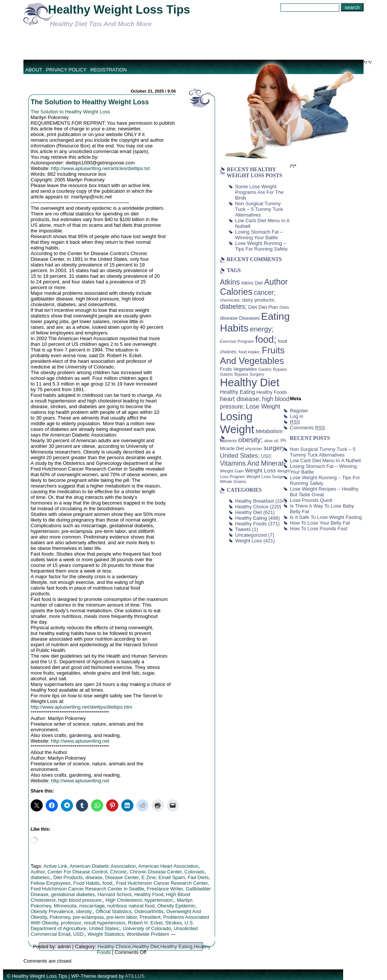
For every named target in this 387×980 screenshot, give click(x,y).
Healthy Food (149, 894)
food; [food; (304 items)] (266, 339)
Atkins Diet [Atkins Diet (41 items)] (252, 283)
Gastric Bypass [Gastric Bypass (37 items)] (273, 369)
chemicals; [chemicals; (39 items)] (230, 300)
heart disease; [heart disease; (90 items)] (240, 399)
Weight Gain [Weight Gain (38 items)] (232, 471)
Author (38, 872)
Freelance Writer (165, 889)
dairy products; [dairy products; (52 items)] (259, 300)
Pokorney (60, 917)
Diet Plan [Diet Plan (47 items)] (268, 307)
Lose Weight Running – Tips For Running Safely (261, 246)
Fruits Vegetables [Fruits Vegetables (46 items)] (238, 369)
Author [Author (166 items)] (276, 282)
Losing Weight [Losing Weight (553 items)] (237, 423)
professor (71, 923)
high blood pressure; (80, 900)
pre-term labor (122, 917)
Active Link (55, 866)
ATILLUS (135, 976)
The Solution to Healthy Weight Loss (90, 102)
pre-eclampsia (88, 917)
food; (108, 883)
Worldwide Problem (148, 934)
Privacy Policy (66, 70)
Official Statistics (114, 911)
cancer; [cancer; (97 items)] (265, 293)
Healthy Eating (176, 947)
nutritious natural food (131, 906)
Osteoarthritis (149, 911)
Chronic (118, 872)
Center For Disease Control (77, 872)
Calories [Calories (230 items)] (236, 292)
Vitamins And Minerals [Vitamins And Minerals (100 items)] (253, 463)
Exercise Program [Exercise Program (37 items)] (237, 341)
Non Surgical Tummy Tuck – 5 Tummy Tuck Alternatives (259, 209)
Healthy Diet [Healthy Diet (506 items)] (250, 382)
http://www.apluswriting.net (80, 741)
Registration (109, 70)
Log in (296, 416)
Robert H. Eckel (145, 923)
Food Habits (87, 883)
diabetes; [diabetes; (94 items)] (233, 307)
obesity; (84, 911)
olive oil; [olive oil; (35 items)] (272, 441)
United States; (105, 928)
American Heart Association (169, 866)
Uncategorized (251, 535)
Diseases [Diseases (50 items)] (250, 318)
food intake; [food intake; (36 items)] (250, 352)
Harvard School (115, 894)
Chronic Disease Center (156, 872)
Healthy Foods (251, 524)
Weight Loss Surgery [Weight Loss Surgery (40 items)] (267, 476)
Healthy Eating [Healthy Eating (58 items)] (238, 392)
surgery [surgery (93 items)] (274, 448)
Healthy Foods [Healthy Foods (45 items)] (272, 392)
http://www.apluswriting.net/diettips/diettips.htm (81, 707)
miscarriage (92, 906)
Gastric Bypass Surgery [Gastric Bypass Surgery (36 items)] (242, 374)
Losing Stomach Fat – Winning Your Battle (259, 235)
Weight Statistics (106, 934)
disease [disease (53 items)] (229, 318)
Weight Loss (248, 541)
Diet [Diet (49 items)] (253, 307)
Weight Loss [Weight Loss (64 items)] (260, 471)
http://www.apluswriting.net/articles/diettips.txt (100, 168)
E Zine (149, 877)
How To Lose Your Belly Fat (320, 523)
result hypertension (105, 923)
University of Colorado (147, 928)
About (34, 70)
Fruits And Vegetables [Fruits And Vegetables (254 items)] (252, 355)
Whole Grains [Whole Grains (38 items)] (233, 481)
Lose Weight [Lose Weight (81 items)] (263, 406)
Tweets (243, 529)
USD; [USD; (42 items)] (267, 456)
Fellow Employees (51, 883)
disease (94, 877)
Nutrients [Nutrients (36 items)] (228, 441)
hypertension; (159, 900)
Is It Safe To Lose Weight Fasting (326, 517)
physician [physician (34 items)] (254, 449)
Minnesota (65, 906)
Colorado (194, 872)
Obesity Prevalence (52, 911)
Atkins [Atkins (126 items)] (230, 282)
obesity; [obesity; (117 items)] (250, 440)
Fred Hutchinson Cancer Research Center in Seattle (87, 889)
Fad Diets (198, 877)
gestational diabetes (73, 894)
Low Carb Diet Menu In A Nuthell (325, 461)
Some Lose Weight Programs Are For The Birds (259, 192)
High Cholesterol (124, 900)
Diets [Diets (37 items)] (284, 307)
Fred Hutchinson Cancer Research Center (162, 883)
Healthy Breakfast (255, 501)
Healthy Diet (146, 947)
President (150, 917)
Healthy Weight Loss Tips (119, 10)
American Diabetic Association (103, 866)
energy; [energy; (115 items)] (262, 329)
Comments (307, 428)
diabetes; (41, 877)
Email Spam (172, 877)
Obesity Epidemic (176, 906)
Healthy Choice (114, 947)
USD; (79, 934)
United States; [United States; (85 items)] (240, 456)
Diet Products (68, 877)
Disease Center (122, 877)
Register (299, 411)
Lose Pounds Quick (311, 500)
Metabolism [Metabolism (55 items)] (269, 431)
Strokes (173, 923)
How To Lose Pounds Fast (319, 529)
